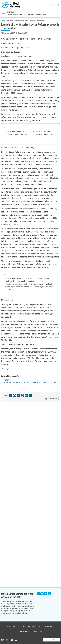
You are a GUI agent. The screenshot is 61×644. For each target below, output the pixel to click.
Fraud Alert (49, 626)
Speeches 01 (53, 399)
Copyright (32, 626)
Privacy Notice (24, 631)
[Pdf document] (32, 382)
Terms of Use (37, 631)
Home (3, 20)
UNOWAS (11, 12)
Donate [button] (51, 640)
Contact (22, 626)
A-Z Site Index (11, 626)
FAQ (40, 626)
